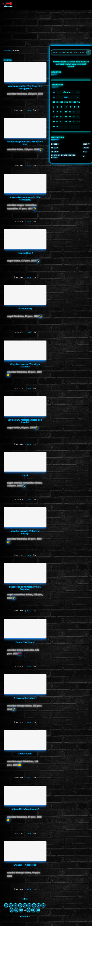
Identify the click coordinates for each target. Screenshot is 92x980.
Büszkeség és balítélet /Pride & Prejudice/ (25, 588)
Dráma (29, 110)
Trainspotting (25, 308)
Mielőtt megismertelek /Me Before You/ (25, 143)
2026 (66, 97)
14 (29, 910)
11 (16, 910)
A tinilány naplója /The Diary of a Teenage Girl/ (25, 87)
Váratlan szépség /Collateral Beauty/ (25, 532)
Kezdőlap (7, 50)
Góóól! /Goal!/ (25, 754)
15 (33, 910)
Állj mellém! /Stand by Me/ (25, 809)
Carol (25, 475)
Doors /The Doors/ (25, 642)
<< (54, 92)
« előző (25, 899)
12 (21, 910)
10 (12, 910)
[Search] (88, 52)
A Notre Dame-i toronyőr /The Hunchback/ (25, 198)
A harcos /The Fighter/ (25, 698)
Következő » (25, 917)
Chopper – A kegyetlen (25, 865)
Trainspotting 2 (25, 253)
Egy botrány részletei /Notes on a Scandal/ (25, 421)
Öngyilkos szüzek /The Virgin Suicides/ (25, 365)
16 (38, 910)
